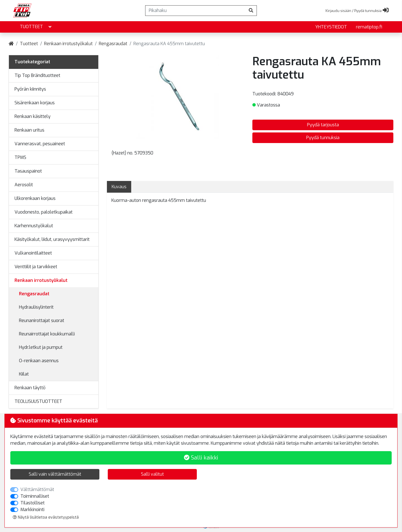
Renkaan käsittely (33, 116)
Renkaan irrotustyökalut (68, 44)
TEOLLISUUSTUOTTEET (38, 401)
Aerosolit (24, 185)
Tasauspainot (28, 171)
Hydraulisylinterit (36, 307)
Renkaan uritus (29, 130)
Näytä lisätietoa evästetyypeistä (46, 517)
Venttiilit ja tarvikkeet (36, 267)
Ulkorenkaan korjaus (35, 198)
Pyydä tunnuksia (323, 138)
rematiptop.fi (369, 27)
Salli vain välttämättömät (55, 474)
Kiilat (24, 374)
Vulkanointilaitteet (33, 253)
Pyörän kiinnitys (30, 89)
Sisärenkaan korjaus (35, 103)
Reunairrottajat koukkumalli (47, 334)
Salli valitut (152, 474)
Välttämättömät (37, 489)
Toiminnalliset (35, 496)
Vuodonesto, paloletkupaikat (44, 212)
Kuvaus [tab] (119, 187)
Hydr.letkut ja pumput (41, 347)
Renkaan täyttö (30, 388)
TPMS (20, 157)
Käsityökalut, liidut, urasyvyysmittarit (52, 239)
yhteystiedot (331, 27)
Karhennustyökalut (34, 226)
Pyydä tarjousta (323, 125)
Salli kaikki (201, 458)
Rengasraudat (113, 44)
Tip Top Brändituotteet (37, 75)
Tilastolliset (33, 503)
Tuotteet (36, 27)
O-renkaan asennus (39, 361)
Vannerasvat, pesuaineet (40, 144)
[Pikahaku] (195, 11)
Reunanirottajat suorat (42, 321)
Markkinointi (32, 510)
